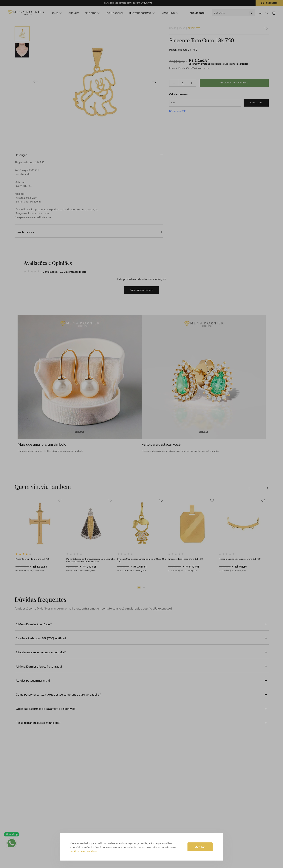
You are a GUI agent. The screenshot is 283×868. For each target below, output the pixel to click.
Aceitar (200, 847)
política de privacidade (84, 851)
